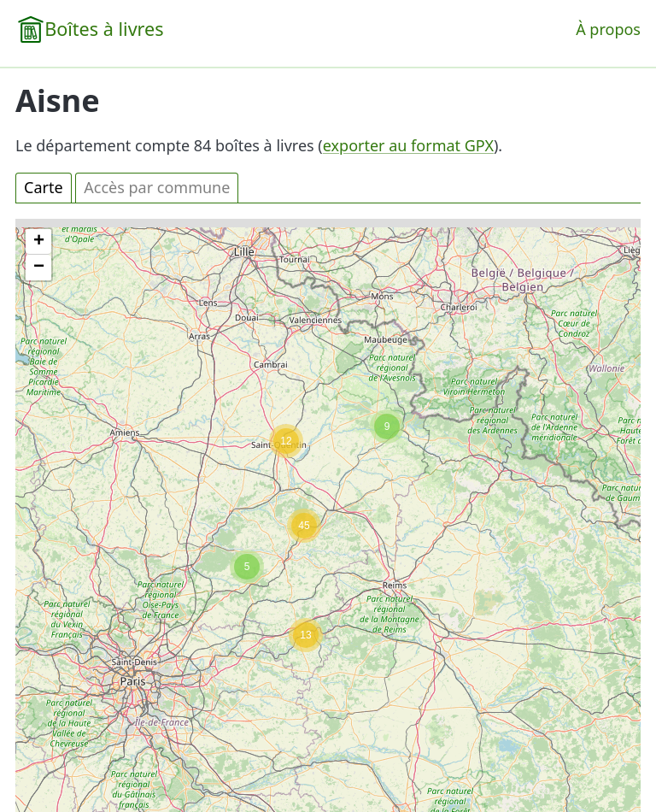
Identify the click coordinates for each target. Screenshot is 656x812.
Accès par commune (157, 187)
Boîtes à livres (104, 29)
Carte (44, 187)
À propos (608, 29)
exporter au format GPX (408, 145)
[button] (306, 635)
